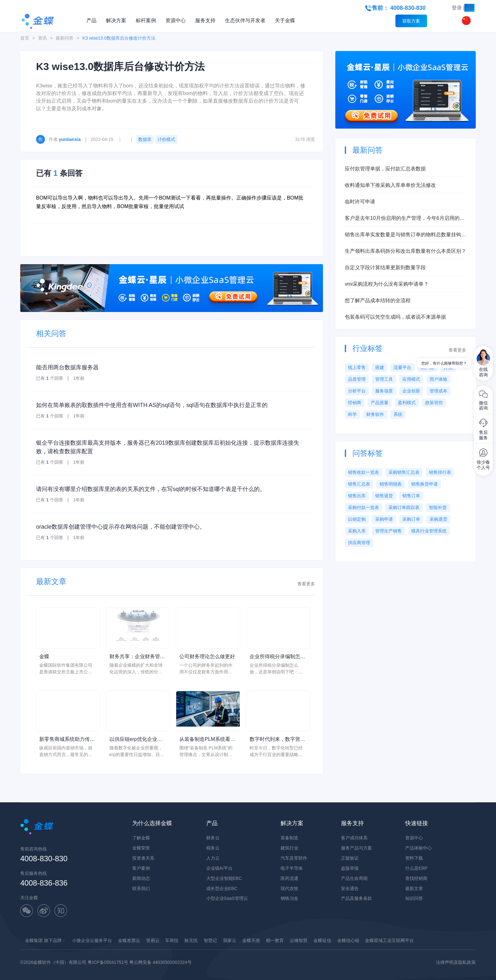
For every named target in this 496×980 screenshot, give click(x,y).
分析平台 (357, 391)
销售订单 (411, 496)
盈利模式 (407, 403)
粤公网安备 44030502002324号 (161, 962)
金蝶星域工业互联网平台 (389, 940)
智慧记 (210, 940)
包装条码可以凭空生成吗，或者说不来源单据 (395, 317)
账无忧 (191, 940)
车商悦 (172, 940)
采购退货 (438, 519)
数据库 (145, 139)
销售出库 (357, 496)
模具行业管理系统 (429, 531)
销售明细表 (391, 484)
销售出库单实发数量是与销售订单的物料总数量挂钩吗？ (403, 235)
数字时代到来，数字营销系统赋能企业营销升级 (277, 740)
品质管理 (357, 379)
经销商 (355, 403)
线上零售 (357, 367)
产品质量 (380, 403)
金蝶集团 (34, 940)
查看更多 (306, 584)
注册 (469, 8)
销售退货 (384, 496)
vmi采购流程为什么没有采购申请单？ (387, 284)
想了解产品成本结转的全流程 (378, 300)
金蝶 (44, 656)
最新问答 (65, 38)
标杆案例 (146, 20)
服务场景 (384, 391)
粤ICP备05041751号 (108, 962)
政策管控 (434, 403)
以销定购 (357, 519)
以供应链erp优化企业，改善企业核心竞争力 (136, 740)
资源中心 (176, 20)
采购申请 (384, 519)
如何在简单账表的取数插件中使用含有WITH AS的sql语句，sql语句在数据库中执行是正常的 (152, 405)
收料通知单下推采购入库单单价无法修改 (390, 185)
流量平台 (402, 367)
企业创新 (411, 391)
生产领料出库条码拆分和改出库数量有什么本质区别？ (406, 251)
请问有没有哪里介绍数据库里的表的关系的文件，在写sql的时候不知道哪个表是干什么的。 (151, 489)
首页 (25, 38)
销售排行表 (440, 472)
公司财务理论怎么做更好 (207, 656)
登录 (457, 8)
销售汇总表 (359, 484)
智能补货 (438, 507)
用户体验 (438, 379)
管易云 (153, 940)
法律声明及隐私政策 (456, 962)
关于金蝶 (285, 20)
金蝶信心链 (348, 940)
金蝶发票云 (129, 940)
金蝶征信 (322, 940)
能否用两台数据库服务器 (67, 367)
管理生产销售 (388, 531)
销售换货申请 (425, 484)
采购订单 (411, 519)
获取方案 (411, 21)
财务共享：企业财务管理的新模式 (137, 657)
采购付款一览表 (363, 507)
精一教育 (275, 940)
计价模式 (166, 139)
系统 (398, 414)
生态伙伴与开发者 (245, 20)
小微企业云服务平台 (92, 940)
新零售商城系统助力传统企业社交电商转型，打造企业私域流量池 (67, 740)
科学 (352, 414)
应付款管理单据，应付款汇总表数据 (385, 169)
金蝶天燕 (251, 940)
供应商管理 (359, 543)
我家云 (230, 940)
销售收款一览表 (363, 472)
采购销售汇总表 (404, 472)
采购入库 (357, 531)
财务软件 (375, 414)
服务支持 (205, 20)
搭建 (380, 367)
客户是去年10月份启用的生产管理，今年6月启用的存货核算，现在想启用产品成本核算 (405, 219)
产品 (91, 20)
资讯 (42, 38)
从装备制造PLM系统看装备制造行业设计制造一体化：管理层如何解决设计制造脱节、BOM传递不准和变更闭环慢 (208, 740)
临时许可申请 (360, 202)
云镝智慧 (299, 940)
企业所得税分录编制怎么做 (277, 657)
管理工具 (384, 379)
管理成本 (438, 391)
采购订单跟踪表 (404, 507)
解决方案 (116, 20)
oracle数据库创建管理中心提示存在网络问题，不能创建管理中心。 (121, 527)
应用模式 (411, 379)
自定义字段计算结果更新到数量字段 (385, 267)
